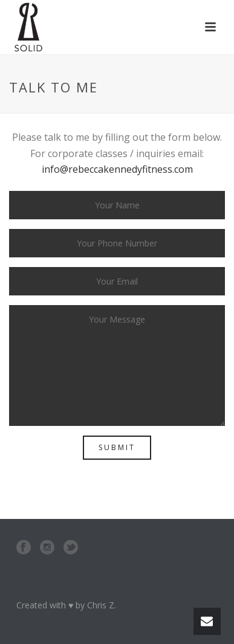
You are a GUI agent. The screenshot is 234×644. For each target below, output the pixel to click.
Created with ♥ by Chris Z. (66, 605)
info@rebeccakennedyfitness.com (117, 169)
